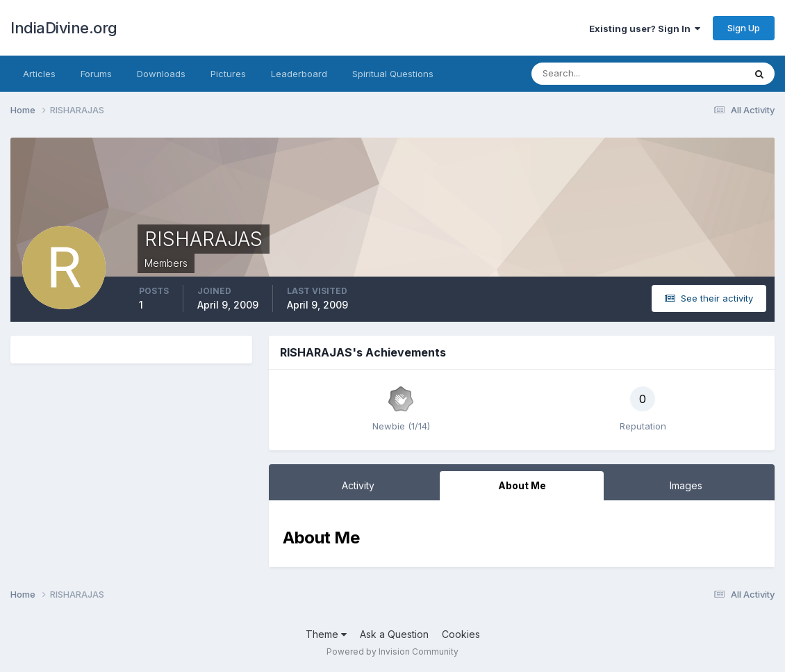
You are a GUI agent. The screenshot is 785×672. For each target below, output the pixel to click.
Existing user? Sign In (645, 28)
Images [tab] (686, 485)
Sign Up (744, 28)
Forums (96, 74)
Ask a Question (394, 634)
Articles (39, 74)
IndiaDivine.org (64, 28)
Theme (326, 634)
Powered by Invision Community (392, 651)
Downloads (161, 74)
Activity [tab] (358, 485)
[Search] (593, 74)
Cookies (461, 634)
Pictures (228, 74)
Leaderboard (299, 74)
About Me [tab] (522, 485)
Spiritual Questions (393, 74)
